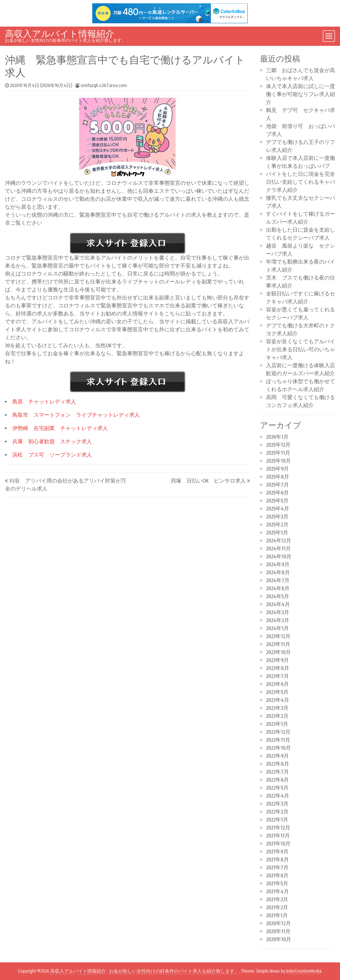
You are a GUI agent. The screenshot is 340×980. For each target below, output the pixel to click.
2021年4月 (277, 891)
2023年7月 (277, 676)
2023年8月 (278, 668)
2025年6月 (277, 493)
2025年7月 (277, 485)
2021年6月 (277, 875)
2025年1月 (277, 533)
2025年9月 (277, 469)
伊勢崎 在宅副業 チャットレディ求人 (60, 428)
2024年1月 (277, 628)
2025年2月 (277, 525)
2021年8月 (277, 860)
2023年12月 (278, 636)
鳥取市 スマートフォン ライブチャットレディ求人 (76, 415)
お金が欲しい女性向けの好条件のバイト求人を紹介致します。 (174, 971)
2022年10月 (278, 748)
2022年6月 (277, 780)
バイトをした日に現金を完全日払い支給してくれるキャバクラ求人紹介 (300, 182)
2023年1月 (277, 724)
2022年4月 (278, 796)
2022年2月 (277, 812)
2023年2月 (277, 716)
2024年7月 (278, 580)
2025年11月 (278, 453)
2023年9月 (277, 660)
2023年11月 (278, 644)
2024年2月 (278, 620)
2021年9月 (277, 852)
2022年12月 (278, 732)
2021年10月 (278, 844)
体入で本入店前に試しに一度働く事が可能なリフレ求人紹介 (300, 94)
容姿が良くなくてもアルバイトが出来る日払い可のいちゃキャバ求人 (300, 349)
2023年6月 (277, 684)
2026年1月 (277, 437)
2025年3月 (277, 517)
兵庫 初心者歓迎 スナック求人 (52, 441)
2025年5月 (277, 501)
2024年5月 (278, 596)
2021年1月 (277, 915)
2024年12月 (279, 541)
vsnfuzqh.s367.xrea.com (104, 86)
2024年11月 (278, 548)
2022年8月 (278, 764)
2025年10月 (278, 461)
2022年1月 (277, 820)
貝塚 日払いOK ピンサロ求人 (208, 481)
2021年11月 (278, 836)
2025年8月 (278, 477)
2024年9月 (278, 564)
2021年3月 (277, 899)
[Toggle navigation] (329, 36)
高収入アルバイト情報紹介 (60, 34)
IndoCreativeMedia (304, 971)
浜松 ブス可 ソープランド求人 (52, 455)
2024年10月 (279, 556)
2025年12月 (278, 445)
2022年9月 (277, 756)
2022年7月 (277, 772)
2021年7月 (277, 868)
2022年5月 (277, 788)
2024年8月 (278, 572)
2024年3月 (278, 612)
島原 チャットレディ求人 (44, 402)
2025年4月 (278, 509)
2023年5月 (277, 692)
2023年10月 (278, 652)
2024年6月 (278, 588)
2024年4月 (278, 604)
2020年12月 (278, 923)
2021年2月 (277, 907)
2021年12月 (278, 828)
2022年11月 (278, 740)
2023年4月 (278, 700)
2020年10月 (279, 939)
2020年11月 (278, 931)
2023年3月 (277, 708)
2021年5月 (277, 883)
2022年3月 (277, 804)
